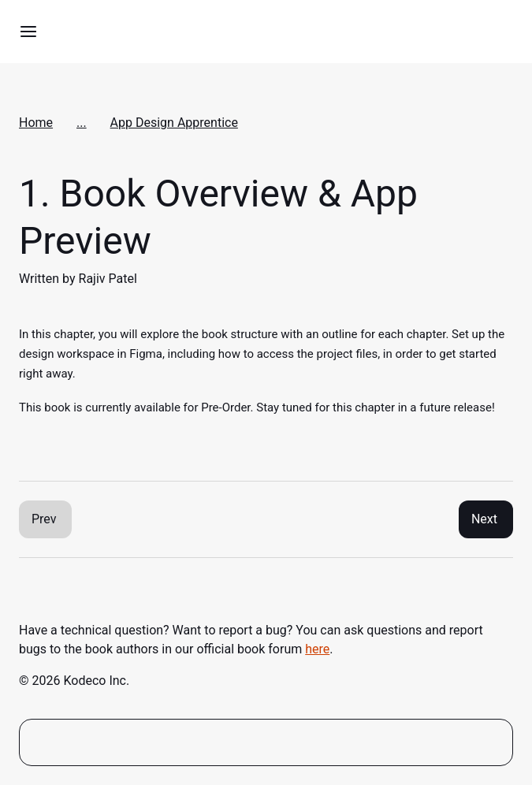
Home (36, 123)
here (317, 649)
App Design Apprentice (174, 123)
